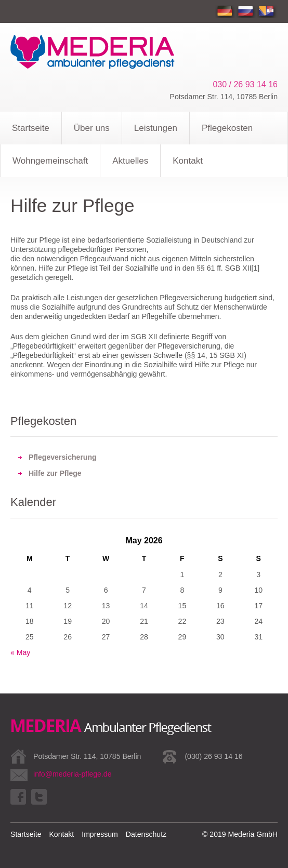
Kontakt (188, 161)
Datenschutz (146, 834)
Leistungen (156, 128)
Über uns (92, 128)
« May (20, 652)
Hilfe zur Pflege (55, 473)
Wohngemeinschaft (50, 161)
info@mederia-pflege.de (72, 774)
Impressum (100, 834)
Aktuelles (130, 161)
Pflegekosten (227, 128)
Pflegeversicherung (63, 457)
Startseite (31, 128)
